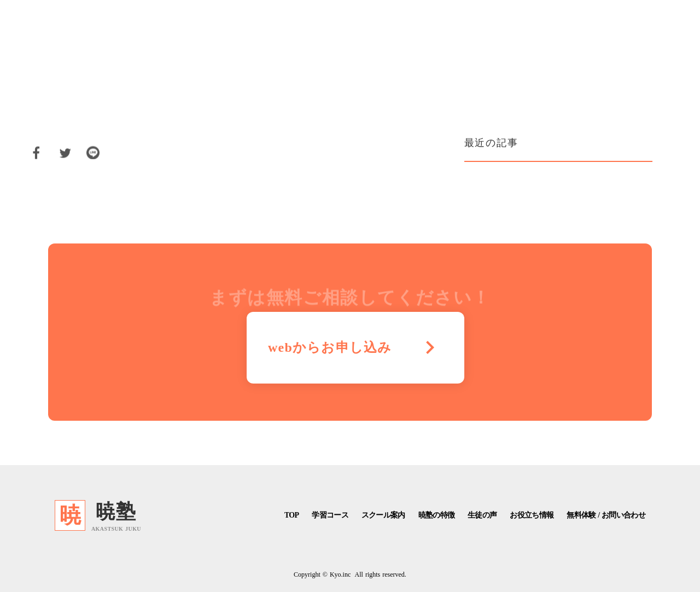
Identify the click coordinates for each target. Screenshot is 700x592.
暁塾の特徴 (437, 515)
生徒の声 (482, 515)
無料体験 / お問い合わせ (606, 515)
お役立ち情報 (532, 515)
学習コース (330, 515)
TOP (291, 515)
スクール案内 (383, 515)
